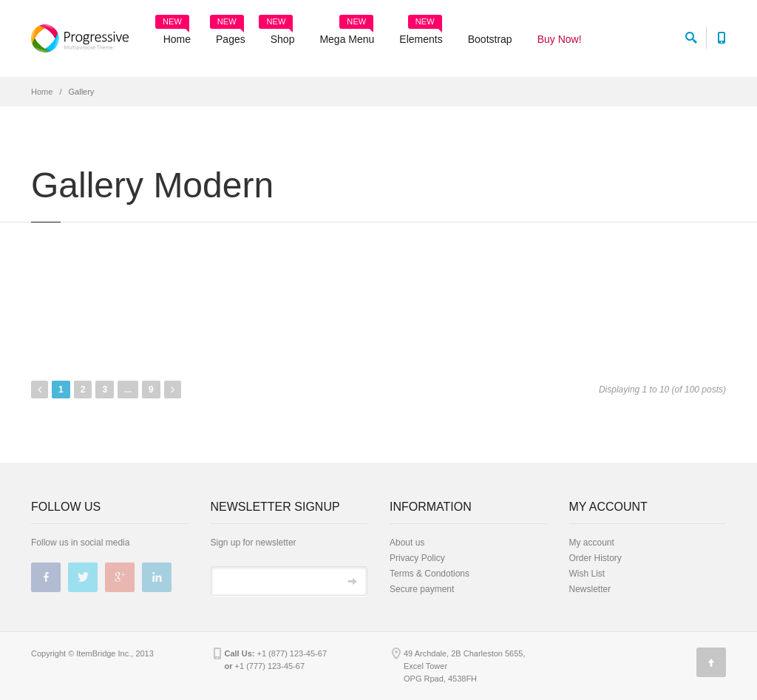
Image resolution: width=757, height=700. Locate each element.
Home (173, 34)
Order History (595, 558)
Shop (278, 34)
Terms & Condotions (430, 574)
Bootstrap (490, 39)
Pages (228, 34)
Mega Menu (347, 34)
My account (592, 543)
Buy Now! (560, 39)
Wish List (587, 574)
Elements (421, 34)
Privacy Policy (417, 558)
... (128, 390)
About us (407, 543)
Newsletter (590, 589)
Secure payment (422, 589)
